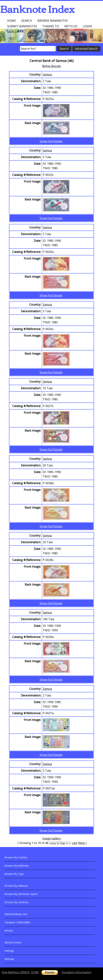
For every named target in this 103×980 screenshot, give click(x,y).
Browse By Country (16, 857)
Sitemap (9, 959)
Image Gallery (52, 838)
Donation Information (77, 972)
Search (27, 21)
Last (75, 843)
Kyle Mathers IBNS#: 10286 (20, 972)
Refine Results (51, 66)
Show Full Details (51, 141)
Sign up (13, 32)
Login (87, 26)
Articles (71, 26)
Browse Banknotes (53, 21)
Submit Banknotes (22, 26)
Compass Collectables (17, 922)
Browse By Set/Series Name (21, 894)
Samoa (47, 74)
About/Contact (13, 942)
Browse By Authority (17, 866)
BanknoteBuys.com (16, 914)
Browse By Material (16, 886)
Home (12, 21)
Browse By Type (14, 874)
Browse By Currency (16, 902)
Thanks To (51, 26)
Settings (9, 951)
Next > (83, 843)
